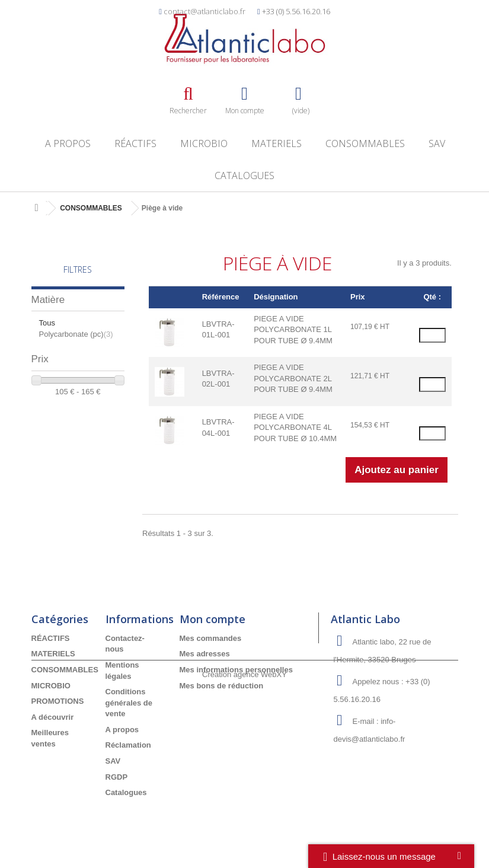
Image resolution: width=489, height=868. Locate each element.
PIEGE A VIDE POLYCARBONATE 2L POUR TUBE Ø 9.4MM (293, 378)
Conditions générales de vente (129, 703)
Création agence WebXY (245, 835)
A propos (68, 143)
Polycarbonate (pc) (76, 334)
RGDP (117, 777)
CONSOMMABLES (365, 143)
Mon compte (212, 619)
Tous (47, 323)
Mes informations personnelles (236, 670)
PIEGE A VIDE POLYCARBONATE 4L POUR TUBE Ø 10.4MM (295, 427)
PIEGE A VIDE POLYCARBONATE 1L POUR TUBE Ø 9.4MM (293, 330)
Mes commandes (211, 638)
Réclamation (128, 745)
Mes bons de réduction (222, 686)
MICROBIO (204, 143)
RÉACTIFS (135, 143)
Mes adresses (205, 654)
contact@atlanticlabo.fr (204, 11)
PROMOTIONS (58, 701)
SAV (437, 143)
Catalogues (245, 175)
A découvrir (53, 717)
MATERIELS (277, 143)
